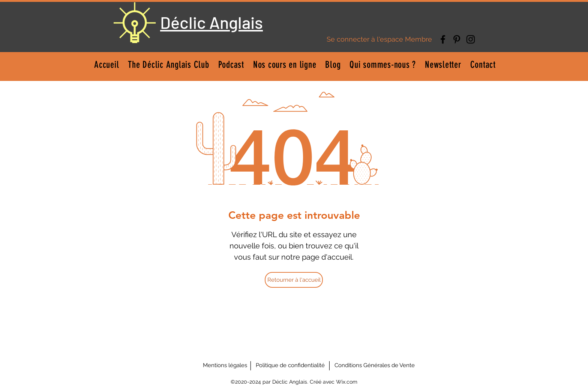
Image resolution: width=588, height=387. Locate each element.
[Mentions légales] (225, 365)
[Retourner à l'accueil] (294, 280)
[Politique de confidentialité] (290, 365)
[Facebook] (443, 39)
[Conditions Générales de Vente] (375, 365)
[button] (285, 65)
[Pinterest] (457, 39)
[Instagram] (471, 39)
